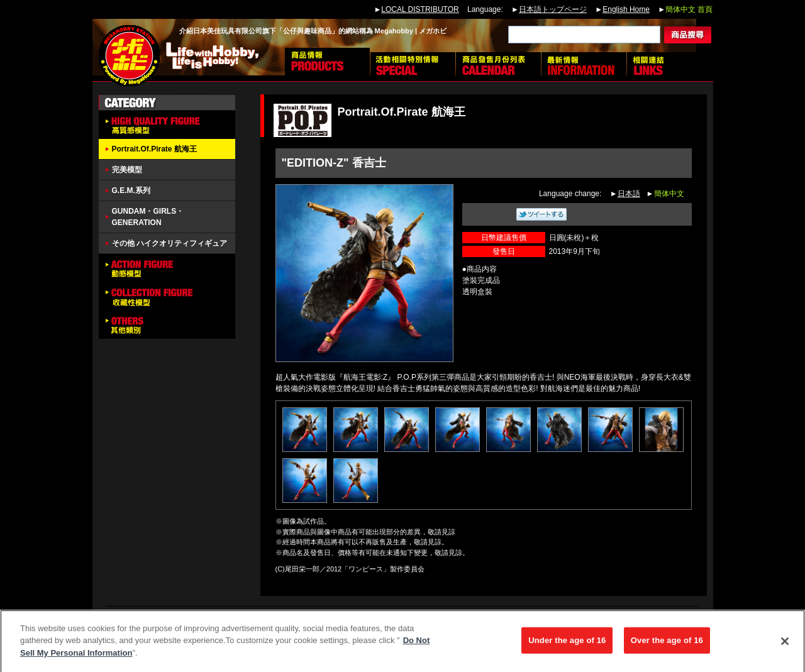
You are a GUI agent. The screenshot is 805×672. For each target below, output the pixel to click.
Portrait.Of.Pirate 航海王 (154, 149)
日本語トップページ (553, 9)
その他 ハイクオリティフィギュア (169, 243)
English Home (626, 9)
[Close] (785, 647)
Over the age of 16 (667, 645)
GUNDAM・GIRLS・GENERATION (148, 217)
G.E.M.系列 (131, 190)
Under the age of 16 (567, 645)
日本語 (629, 194)
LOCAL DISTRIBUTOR (420, 9)
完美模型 (127, 170)
